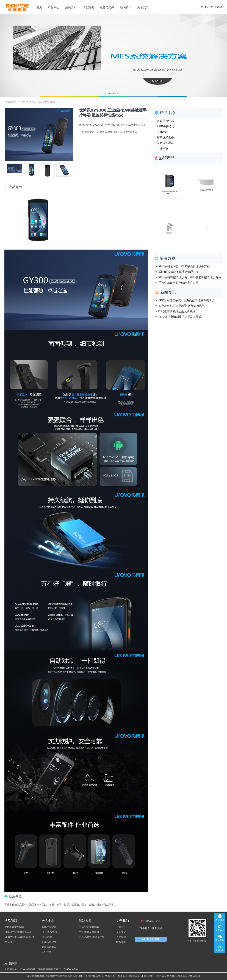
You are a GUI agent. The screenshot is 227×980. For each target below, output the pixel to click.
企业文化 (121, 932)
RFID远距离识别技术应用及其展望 (180, 317)
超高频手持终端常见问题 (18, 932)
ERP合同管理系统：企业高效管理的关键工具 (187, 300)
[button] (109, 94)
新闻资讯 (126, 7)
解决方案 (71, 7)
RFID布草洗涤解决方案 (92, 937)
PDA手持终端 (27, 969)
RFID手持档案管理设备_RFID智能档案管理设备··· (190, 277)
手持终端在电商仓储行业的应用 (178, 283)
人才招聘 (121, 937)
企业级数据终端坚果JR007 (169, 188)
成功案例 (88, 7)
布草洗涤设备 (165, 137)
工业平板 (162, 148)
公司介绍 (121, 927)
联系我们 (121, 942)
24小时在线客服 (151, 939)
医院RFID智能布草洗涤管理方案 (178, 272)
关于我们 (143, 7)
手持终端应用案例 (89, 932)
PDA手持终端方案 (89, 927)
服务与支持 (107, 7)
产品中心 (54, 7)
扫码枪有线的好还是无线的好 (177, 311)
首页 (39, 7)
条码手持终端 (47, 102)
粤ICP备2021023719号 (91, 976)
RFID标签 (163, 132)
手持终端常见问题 (14, 927)
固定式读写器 (165, 143)
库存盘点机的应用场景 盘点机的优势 (181, 306)
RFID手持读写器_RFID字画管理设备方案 (184, 266)
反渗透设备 (11, 969)
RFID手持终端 (166, 126)
